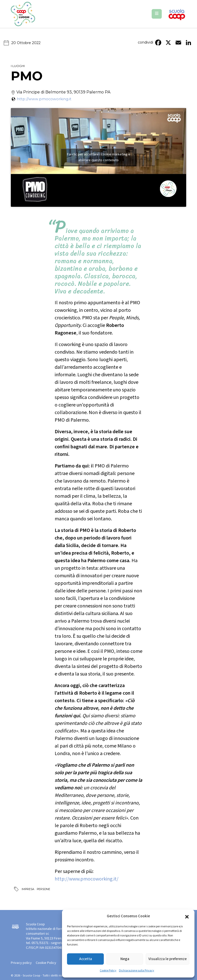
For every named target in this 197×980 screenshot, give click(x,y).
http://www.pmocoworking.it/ (87, 879)
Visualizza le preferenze (168, 959)
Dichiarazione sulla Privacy (137, 971)
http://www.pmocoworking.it (44, 99)
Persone (43, 889)
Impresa (28, 889)
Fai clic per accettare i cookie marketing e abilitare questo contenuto (99, 157)
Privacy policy (21, 963)
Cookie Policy (108, 971)
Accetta (86, 959)
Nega (125, 959)
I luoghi (18, 66)
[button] (187, 916)
